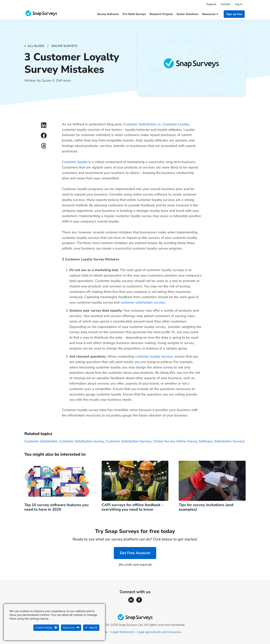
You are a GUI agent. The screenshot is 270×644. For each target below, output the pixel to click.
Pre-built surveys (134, 14)
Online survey (164, 441)
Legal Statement (123, 632)
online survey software (194, 441)
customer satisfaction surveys (143, 302)
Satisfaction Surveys (229, 441)
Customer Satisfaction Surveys (129, 441)
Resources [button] (210, 14)
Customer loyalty (75, 162)
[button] (44, 125)
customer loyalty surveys (154, 356)
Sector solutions (187, 14)
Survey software (108, 14)
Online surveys (64, 46)
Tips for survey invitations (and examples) (206, 507)
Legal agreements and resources (159, 632)
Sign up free (234, 14)
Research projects (161, 14)
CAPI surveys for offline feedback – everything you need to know (132, 507)
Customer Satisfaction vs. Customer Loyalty (156, 124)
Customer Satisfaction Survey (81, 441)
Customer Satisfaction (41, 441)
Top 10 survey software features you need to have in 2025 (57, 507)
